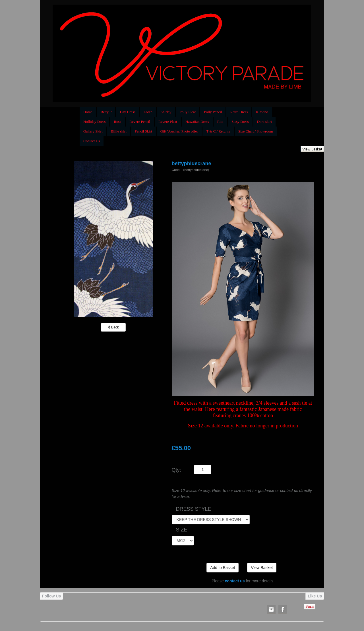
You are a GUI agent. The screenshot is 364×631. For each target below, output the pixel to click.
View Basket (262, 568)
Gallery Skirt (93, 131)
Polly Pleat (188, 112)
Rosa (117, 122)
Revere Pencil (140, 122)
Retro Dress (239, 112)
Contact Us (92, 141)
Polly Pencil (213, 112)
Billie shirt (119, 131)
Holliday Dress (94, 122)
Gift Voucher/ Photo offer (179, 131)
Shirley (166, 112)
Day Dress (128, 112)
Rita (220, 122)
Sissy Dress (240, 122)
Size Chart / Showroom (256, 131)
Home (88, 112)
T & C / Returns (218, 131)
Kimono (262, 112)
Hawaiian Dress (197, 122)
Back (113, 327)
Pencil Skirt (143, 131)
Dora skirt (264, 122)
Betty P (106, 112)
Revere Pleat (168, 122)
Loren (148, 112)
